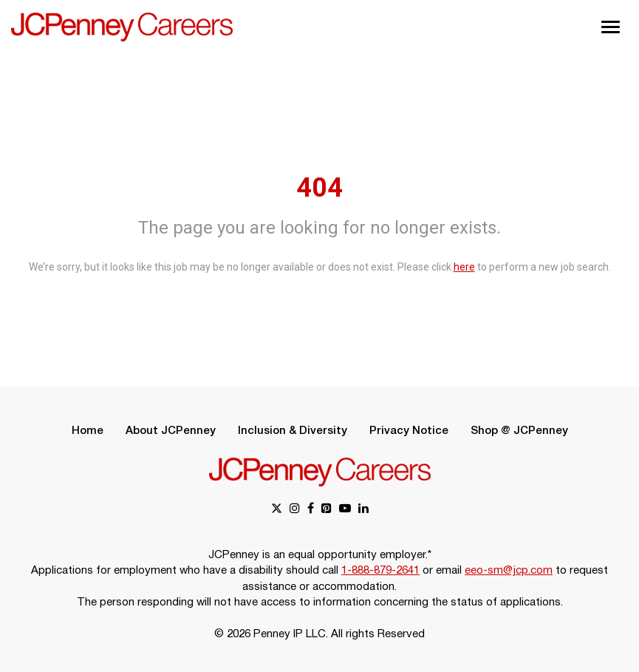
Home (88, 431)
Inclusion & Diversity (293, 431)
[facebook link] (311, 510)
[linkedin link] (363, 510)
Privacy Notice (409, 431)
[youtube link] (345, 510)
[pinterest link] (327, 510)
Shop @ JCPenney (519, 431)
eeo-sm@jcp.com (509, 571)
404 (319, 188)
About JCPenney (171, 431)
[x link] (277, 510)
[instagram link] (295, 510)
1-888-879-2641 (380, 571)
